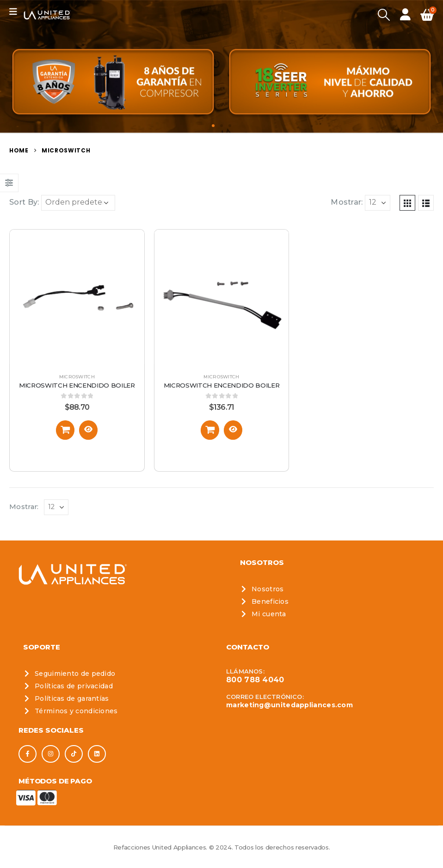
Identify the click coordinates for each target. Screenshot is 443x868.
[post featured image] (77, 297)
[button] (213, 126)
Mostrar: (347, 202)
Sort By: (24, 202)
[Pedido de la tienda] (78, 203)
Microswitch (77, 377)
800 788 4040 (255, 680)
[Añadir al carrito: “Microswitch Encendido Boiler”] (65, 430)
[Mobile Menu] (16, 12)
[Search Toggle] (384, 15)
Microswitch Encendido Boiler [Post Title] (77, 385)
